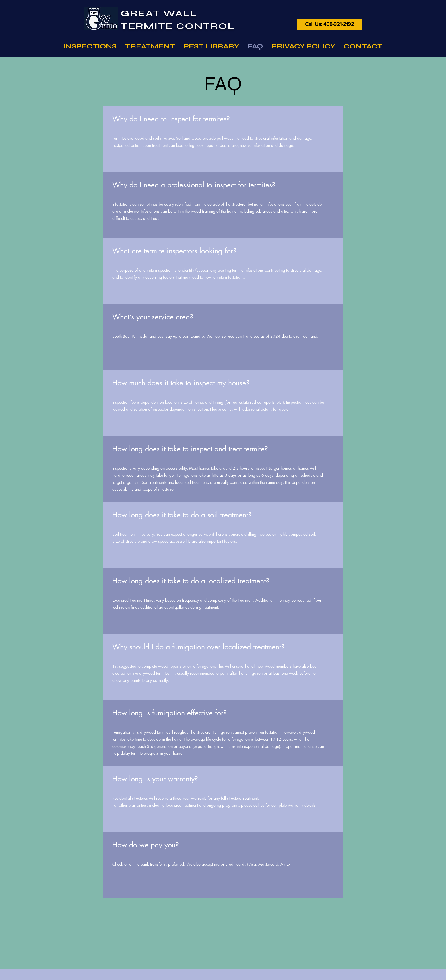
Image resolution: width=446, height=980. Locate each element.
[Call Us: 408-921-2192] (330, 24)
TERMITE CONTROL (178, 26)
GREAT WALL (159, 13)
